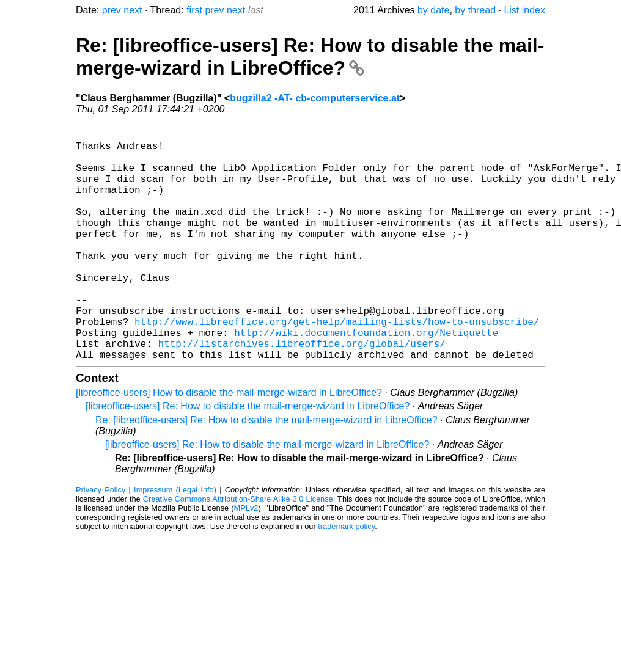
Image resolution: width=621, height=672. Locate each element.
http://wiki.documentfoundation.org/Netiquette (366, 379)
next (133, 10)
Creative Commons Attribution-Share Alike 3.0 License (238, 550)
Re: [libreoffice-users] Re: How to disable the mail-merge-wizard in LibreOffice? (310, 57)
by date (433, 10)
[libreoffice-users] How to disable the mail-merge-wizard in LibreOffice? (229, 444)
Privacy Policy (101, 541)
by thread (475, 10)
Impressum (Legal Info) (175, 541)
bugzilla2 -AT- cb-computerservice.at (315, 98)
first (194, 10)
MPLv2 (246, 559)
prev (112, 10)
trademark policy (346, 578)
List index (524, 10)
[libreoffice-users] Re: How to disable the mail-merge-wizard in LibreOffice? (248, 457)
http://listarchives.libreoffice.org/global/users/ (301, 392)
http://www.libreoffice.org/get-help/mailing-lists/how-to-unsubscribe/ (337, 365)
